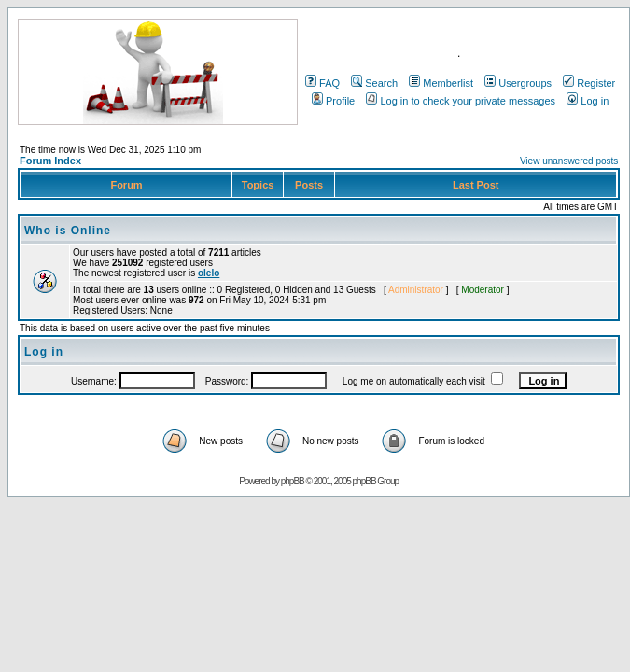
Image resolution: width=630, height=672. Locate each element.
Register (589, 83)
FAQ (322, 83)
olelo (209, 273)
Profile (333, 101)
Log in (588, 101)
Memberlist (441, 83)
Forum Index (50, 161)
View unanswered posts (569, 161)
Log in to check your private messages (461, 101)
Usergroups (518, 83)
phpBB (293, 481)
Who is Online (68, 231)
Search (374, 83)
